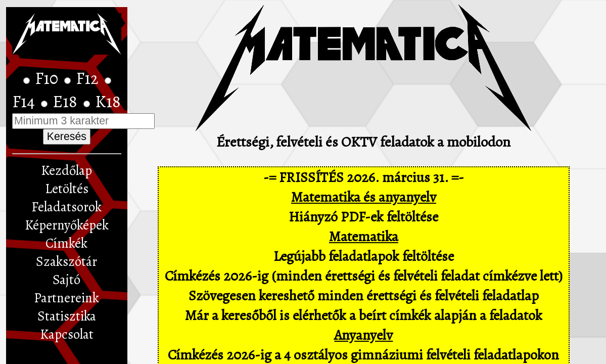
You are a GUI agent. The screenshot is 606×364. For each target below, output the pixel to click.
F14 (25, 102)
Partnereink (66, 298)
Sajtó (66, 280)
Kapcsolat (67, 334)
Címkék (66, 243)
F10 (48, 78)
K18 (108, 102)
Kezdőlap (66, 170)
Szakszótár (66, 261)
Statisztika (67, 316)
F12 (89, 78)
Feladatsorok (66, 207)
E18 (67, 102)
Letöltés (67, 189)
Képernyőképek (67, 225)
